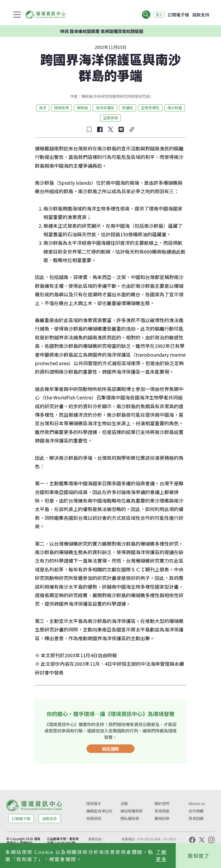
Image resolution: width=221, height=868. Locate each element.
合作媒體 (196, 811)
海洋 (43, 108)
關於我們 (162, 803)
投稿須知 (94, 818)
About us (197, 803)
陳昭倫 (82, 108)
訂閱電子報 (178, 15)
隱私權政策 (130, 818)
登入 (158, 15)
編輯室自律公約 (99, 811)
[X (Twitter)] (202, 840)
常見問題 (162, 811)
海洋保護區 (105, 108)
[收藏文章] (89, 129)
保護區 (128, 108)
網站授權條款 (132, 811)
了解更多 (161, 855)
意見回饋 (196, 818)
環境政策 (62, 108)
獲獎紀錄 (162, 818)
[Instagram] (211, 840)
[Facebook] (192, 840)
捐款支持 (201, 15)
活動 (124, 803)
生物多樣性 (150, 108)
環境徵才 (94, 803)
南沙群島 (175, 108)
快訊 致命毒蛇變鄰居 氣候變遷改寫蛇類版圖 (105, 31)
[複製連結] (132, 129)
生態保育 (110, 118)
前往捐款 (110, 749)
